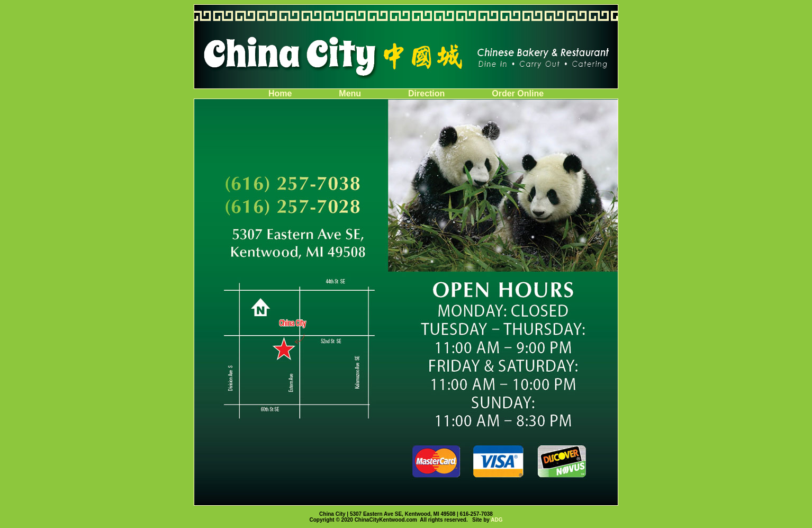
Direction (428, 93)
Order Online (518, 93)
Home (281, 93)
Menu (351, 93)
